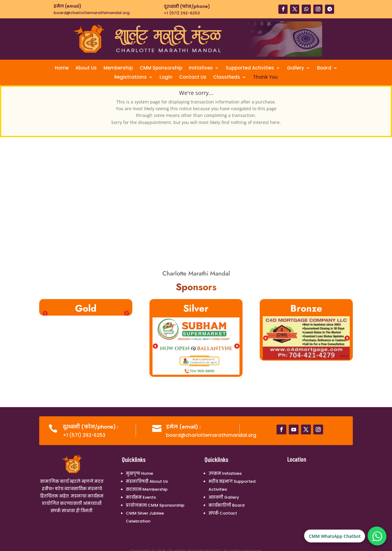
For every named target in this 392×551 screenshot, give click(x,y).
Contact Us (193, 78)
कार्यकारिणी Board (226, 505)
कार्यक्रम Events (141, 497)
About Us (86, 68)
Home (62, 68)
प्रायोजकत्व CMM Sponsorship (155, 505)
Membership (118, 68)
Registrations (130, 78)
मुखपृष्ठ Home (139, 473)
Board (324, 68)
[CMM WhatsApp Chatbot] (377, 536)
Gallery (296, 68)
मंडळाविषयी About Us (147, 481)
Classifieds (227, 78)
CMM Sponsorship (161, 68)
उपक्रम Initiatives (225, 473)
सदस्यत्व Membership (147, 489)
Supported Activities (250, 68)
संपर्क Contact (223, 513)
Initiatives (201, 68)
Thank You (265, 78)
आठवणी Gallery (224, 497)
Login (166, 78)
